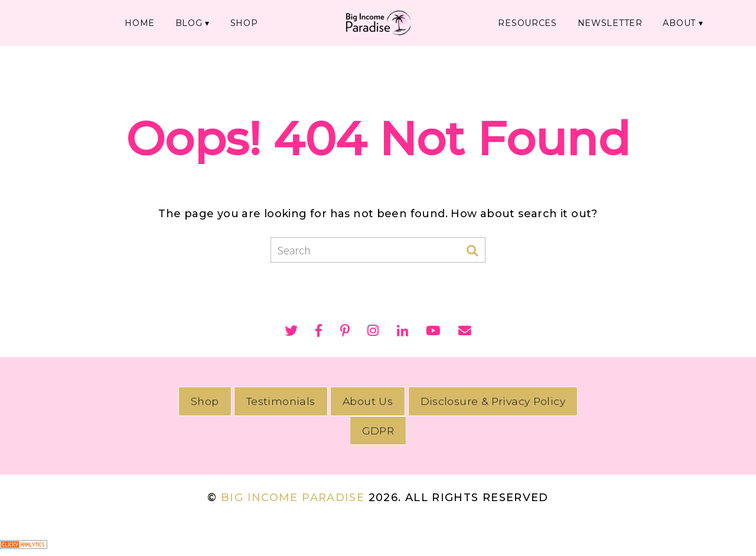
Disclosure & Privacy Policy (493, 401)
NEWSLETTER (603, 22)
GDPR (378, 431)
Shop (205, 401)
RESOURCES (523, 22)
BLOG (193, 22)
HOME (144, 22)
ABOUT (670, 22)
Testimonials (281, 401)
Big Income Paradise (293, 498)
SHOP (247, 22)
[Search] (472, 251)
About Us (368, 401)
